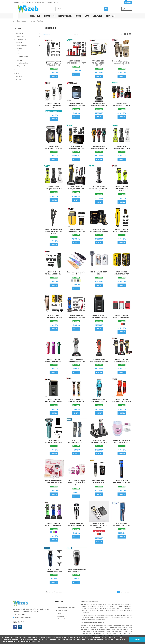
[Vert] (54, 532)
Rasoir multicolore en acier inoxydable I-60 (76, 273)
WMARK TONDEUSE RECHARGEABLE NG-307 (76, 401)
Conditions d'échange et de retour (65, 608)
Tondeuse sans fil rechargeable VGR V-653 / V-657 (99, 189)
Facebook (15, 627)
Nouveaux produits (61, 616)
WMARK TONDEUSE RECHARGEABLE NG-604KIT (122, 401)
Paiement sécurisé (61, 610)
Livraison (59, 605)
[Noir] (78, 281)
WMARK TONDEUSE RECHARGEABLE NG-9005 (76, 360)
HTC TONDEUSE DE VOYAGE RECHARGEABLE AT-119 (76, 570)
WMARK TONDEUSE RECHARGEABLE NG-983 (54, 401)
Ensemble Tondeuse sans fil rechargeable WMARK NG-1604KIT (122, 63)
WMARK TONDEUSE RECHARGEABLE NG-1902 (76, 230)
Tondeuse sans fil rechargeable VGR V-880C (122, 147)
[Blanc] (119, 324)
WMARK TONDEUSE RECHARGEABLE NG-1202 (122, 230)
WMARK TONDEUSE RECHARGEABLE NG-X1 (122, 360)
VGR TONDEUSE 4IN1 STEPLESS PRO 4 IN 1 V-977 (76, 62)
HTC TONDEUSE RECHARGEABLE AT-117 (76, 441)
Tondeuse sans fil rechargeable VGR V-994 (76, 188)
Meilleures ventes (61, 619)
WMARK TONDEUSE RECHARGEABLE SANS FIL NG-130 (99, 526)
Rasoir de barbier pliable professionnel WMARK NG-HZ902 (54, 231)
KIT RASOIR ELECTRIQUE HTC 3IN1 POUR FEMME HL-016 (76, 483)
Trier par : (76, 34)
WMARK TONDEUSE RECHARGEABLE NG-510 (99, 401)
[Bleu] (51, 532)
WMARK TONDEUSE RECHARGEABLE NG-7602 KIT (54, 106)
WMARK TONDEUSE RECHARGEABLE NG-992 (76, 525)
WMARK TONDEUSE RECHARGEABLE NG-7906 (76, 105)
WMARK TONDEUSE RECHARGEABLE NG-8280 (54, 273)
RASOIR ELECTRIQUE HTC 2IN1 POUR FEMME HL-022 (122, 441)
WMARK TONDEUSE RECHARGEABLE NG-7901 (122, 317)
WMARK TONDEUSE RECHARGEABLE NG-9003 (54, 525)
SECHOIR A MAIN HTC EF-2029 (99, 273)
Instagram (20, 627)
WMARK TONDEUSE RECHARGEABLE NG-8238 (99, 230)
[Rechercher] (82, 9)
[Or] (80, 281)
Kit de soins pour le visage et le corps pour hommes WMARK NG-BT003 (54, 63)
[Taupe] (75, 281)
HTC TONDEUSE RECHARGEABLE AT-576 (122, 273)
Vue (121, 34)
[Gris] (72, 281)
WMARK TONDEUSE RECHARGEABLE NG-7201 (54, 360)
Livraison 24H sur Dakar (37, 3)
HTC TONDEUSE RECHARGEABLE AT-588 (54, 570)
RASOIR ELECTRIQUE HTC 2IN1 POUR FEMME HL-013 (54, 482)
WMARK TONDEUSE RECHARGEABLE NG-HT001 (99, 441)
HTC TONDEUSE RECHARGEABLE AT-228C (122, 525)
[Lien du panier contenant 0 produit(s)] (128, 3)
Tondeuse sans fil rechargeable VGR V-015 (99, 105)
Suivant (127, 592)
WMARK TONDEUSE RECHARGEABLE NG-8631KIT (99, 63)
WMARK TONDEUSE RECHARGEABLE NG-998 (99, 317)
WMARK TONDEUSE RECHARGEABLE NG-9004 (76, 317)
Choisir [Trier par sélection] (83, 34)
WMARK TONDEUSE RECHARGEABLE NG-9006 (99, 360)
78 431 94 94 (52, 3)
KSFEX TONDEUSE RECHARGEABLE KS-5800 (54, 441)
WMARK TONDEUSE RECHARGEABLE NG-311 (99, 482)
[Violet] (56, 532)
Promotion (59, 613)
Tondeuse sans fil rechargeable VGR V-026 (122, 105)
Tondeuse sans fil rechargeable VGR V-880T (54, 188)
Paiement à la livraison (20, 3)
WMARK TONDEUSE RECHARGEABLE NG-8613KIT (122, 189)
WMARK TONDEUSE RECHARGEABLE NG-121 (122, 482)
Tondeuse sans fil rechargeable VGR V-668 (99, 147)
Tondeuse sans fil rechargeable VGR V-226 (76, 147)
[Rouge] (122, 324)
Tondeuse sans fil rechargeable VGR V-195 (54, 147)
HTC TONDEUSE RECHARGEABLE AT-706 (54, 317)
